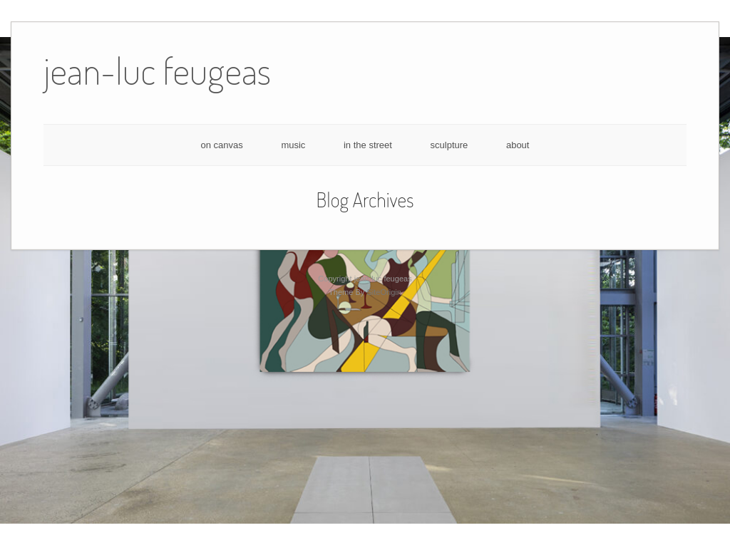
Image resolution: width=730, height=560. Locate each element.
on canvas (222, 145)
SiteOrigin (384, 292)
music (293, 145)
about (518, 145)
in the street (368, 145)
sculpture (449, 145)
